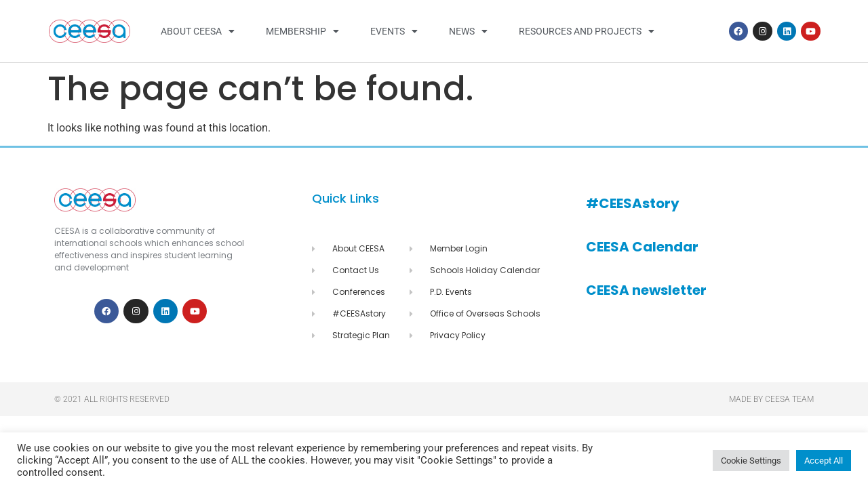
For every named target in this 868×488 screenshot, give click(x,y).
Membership (302, 31)
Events (394, 31)
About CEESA (198, 31)
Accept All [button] (824, 461)
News (468, 31)
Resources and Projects (587, 31)
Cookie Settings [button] (751, 461)
